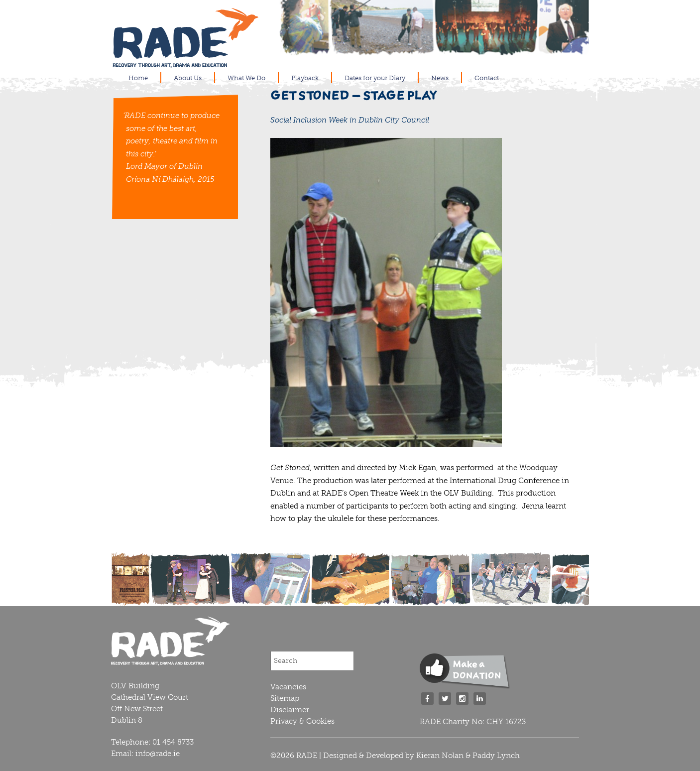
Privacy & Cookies (302, 721)
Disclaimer (290, 710)
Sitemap (285, 698)
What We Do (246, 78)
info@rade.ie (158, 754)
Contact (487, 78)
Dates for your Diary (375, 78)
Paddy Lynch (496, 756)
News (440, 78)
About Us (188, 78)
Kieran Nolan (440, 756)
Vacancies (288, 687)
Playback (305, 78)
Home (138, 78)
